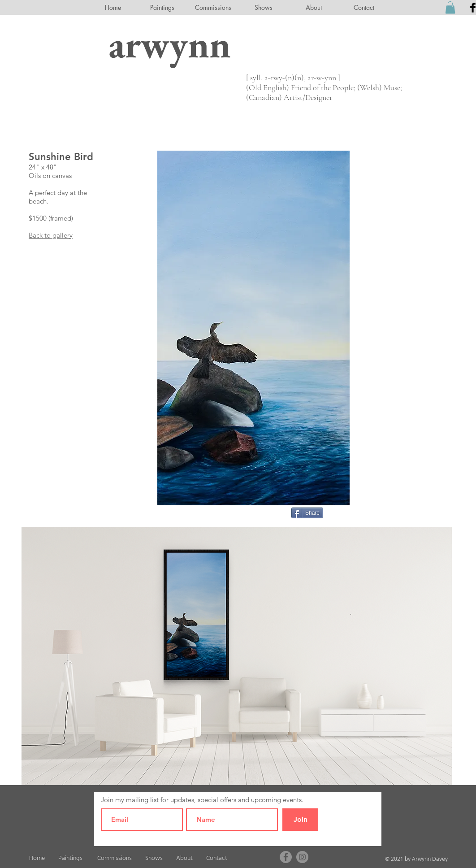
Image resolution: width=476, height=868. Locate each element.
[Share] (307, 513)
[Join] (300, 820)
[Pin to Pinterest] (338, 512)
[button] (450, 7)
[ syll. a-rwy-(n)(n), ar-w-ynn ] (293, 78)
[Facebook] (286, 857)
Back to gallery (51, 235)
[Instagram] (302, 857)
